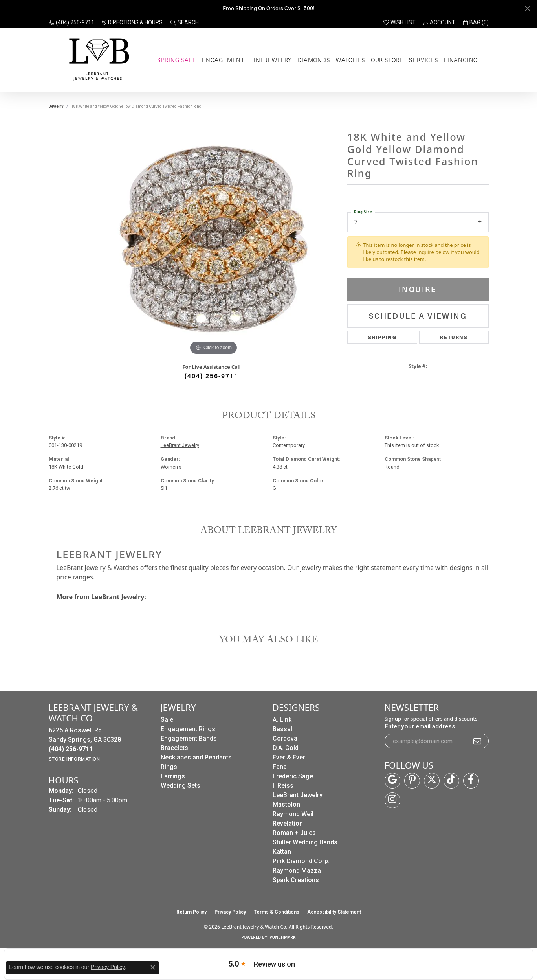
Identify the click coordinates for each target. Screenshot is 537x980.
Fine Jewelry (271, 60)
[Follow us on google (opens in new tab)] (392, 781)
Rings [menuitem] (169, 767)
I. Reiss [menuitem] (283, 786)
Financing (461, 60)
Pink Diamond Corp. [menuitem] (301, 861)
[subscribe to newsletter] (478, 741)
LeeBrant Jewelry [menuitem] (298, 795)
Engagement (223, 60)
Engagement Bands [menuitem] (189, 738)
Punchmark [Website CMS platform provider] (283, 937)
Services (423, 60)
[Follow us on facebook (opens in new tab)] (471, 781)
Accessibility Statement (334, 912)
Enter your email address (420, 726)
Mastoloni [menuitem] (287, 804)
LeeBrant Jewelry (180, 445)
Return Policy (192, 912)
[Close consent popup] (153, 967)
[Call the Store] (71, 749)
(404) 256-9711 (212, 375)
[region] (214, 239)
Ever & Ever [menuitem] (289, 757)
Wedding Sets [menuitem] (181, 786)
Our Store (387, 60)
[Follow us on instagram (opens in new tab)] (392, 800)
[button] (185, 22)
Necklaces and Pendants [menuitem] (196, 757)
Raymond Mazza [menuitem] (297, 871)
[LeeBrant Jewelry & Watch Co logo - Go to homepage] (98, 60)
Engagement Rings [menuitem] (188, 729)
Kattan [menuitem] (282, 852)
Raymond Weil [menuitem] (293, 814)
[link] (71, 22)
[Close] (527, 8)
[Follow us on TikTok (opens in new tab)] (451, 781)
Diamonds (314, 60)
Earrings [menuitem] (173, 776)
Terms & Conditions (277, 912)
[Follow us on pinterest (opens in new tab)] (412, 781)
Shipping (382, 337)
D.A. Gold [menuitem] (286, 748)
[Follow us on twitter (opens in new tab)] (432, 781)
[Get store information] (74, 759)
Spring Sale (177, 60)
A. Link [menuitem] (282, 720)
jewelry (56, 106)
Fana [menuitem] (280, 767)
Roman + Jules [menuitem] (294, 833)
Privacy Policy (230, 912)
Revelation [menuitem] (288, 823)
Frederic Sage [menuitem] (293, 776)
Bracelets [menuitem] (174, 748)
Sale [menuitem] (167, 720)
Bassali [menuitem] (283, 729)
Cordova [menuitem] (285, 738)
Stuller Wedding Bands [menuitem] (305, 842)
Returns (454, 337)
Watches (351, 60)
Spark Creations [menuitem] (296, 880)
